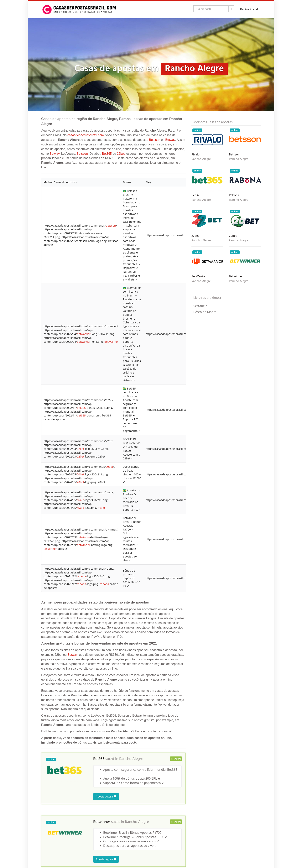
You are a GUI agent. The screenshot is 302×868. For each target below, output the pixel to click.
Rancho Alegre (131, 759)
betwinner (83, 537)
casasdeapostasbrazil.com (86, 135)
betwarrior (84, 334)
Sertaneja (200, 306)
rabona (81, 576)
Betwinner (50, 549)
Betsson (155, 140)
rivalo (80, 500)
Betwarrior (111, 342)
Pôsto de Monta (205, 312)
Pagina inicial (249, 10)
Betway (170, 140)
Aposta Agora (106, 796)
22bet (121, 154)
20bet (109, 467)
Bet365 (107, 154)
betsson (111, 225)
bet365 (81, 408)
